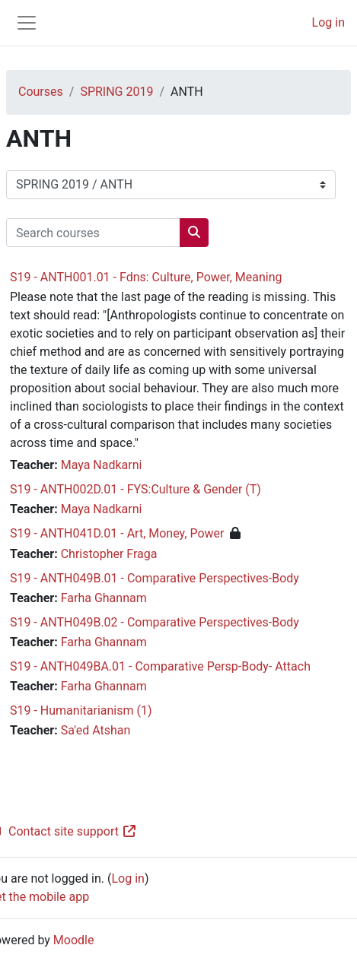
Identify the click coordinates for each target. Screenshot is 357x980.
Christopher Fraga (109, 554)
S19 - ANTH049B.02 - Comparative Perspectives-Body (155, 622)
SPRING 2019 (116, 92)
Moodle (74, 940)
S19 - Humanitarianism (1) (81, 710)
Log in (328, 22)
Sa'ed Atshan (96, 730)
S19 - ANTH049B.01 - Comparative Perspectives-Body (155, 578)
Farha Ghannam (104, 598)
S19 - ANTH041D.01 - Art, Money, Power (117, 533)
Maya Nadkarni (102, 465)
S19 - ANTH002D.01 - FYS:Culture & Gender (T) (135, 489)
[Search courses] (93, 233)
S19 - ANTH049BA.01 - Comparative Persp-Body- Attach (160, 666)
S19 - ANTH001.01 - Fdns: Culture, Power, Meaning (146, 277)
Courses (41, 92)
